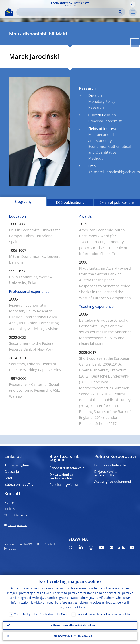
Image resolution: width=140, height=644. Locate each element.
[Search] (68, 12)
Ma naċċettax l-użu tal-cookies (73, 636)
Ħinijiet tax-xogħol (18, 515)
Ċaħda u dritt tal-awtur (67, 468)
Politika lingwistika (64, 485)
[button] (133, 4)
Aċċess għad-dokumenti (113, 482)
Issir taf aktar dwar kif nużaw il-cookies (104, 615)
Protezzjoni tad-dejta (110, 465)
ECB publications (70, 202)
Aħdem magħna (17, 465)
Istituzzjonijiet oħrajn (20, 484)
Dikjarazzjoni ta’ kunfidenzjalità (61, 476)
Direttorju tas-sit (17, 525)
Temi (8, 478)
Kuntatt (10, 502)
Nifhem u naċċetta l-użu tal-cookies (73, 625)
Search (120, 12)
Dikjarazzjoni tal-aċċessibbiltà (107, 473)
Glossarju (12, 472)
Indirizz (10, 509)
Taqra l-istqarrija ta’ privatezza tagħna (40, 615)
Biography (23, 201)
